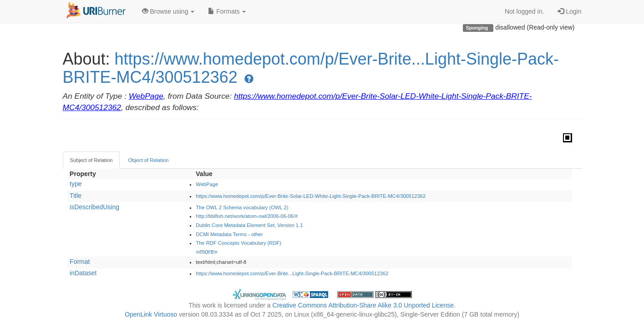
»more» (206, 252)
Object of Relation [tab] (148, 160)
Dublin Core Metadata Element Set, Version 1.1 (249, 225)
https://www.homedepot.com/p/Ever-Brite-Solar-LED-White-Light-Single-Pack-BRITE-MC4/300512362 (311, 196)
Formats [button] (227, 11)
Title (76, 196)
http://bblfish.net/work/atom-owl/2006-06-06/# (247, 216)
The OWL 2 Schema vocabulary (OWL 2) (242, 207)
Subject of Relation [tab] (91, 160)
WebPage (146, 96)
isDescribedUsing (94, 207)
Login (569, 11)
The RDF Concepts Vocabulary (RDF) (238, 243)
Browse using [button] (168, 11)
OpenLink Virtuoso (151, 314)
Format (80, 262)
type (76, 184)
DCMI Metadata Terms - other (229, 234)
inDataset (83, 273)
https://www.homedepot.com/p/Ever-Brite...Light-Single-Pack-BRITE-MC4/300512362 (311, 68)
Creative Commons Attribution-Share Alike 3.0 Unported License (363, 305)
